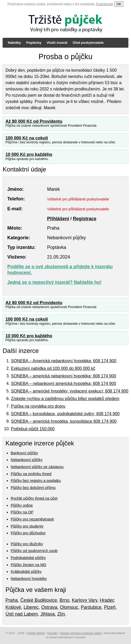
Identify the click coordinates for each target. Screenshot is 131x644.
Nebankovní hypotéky (29, 579)
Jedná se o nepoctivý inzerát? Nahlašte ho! (54, 282)
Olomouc (69, 607)
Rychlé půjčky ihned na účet (34, 498)
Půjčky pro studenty (27, 526)
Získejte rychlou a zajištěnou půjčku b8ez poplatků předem (65, 399)
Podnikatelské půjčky (28, 558)
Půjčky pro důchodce (28, 533)
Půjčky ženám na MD (28, 565)
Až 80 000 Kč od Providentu (34, 121)
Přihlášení (58, 219)
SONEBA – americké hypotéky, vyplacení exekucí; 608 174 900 (70, 391)
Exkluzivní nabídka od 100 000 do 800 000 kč (53, 368)
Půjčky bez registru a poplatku (36, 481)
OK (119, 4)
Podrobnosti (105, 4)
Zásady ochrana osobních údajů (81, 633)
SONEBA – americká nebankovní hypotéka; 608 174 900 (64, 376)
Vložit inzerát (57, 43)
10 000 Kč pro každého (29, 154)
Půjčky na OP (22, 512)
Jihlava (48, 614)
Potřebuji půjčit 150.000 (33, 429)
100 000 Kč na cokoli (27, 138)
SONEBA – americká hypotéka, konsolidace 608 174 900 (64, 421)
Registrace (85, 219)
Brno (64, 600)
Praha (12, 600)
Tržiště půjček (36, 633)
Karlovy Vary (84, 600)
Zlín (61, 614)
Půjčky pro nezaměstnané (32, 519)
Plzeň (110, 607)
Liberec (31, 607)
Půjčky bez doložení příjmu (33, 488)
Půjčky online (22, 505)
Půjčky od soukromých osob (34, 551)
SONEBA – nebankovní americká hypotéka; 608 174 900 (64, 384)
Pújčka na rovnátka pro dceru (38, 406)
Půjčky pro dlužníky (27, 544)
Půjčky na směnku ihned (31, 474)
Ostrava (49, 607)
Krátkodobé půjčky (26, 572)
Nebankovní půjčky (27, 460)
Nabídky (14, 43)
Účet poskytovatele (88, 43)
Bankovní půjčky (24, 453)
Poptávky (34, 43)
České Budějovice (39, 600)
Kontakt (52, 633)
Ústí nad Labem (22, 614)
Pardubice (91, 607)
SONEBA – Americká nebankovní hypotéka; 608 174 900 (64, 361)
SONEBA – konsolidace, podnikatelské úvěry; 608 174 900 (65, 414)
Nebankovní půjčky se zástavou (37, 467)
